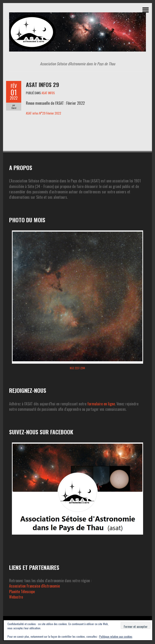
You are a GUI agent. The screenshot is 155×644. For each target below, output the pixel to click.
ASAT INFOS (48, 93)
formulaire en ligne (101, 404)
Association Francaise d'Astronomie (34, 586)
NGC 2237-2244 (77, 368)
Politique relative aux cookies (116, 636)
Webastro (16, 597)
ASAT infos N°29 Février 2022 (44, 113)
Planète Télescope (22, 592)
